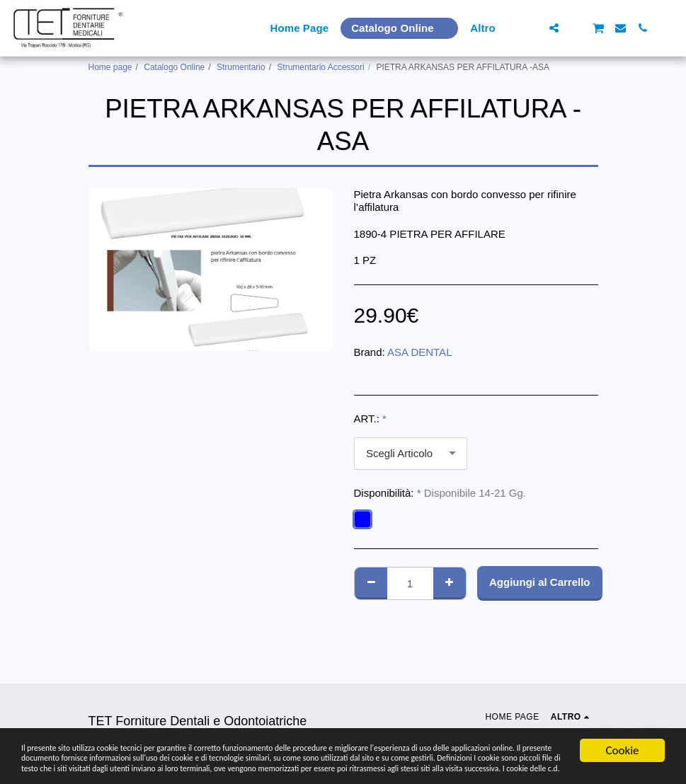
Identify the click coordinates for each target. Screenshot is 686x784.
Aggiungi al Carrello (540, 582)
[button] (532, 28)
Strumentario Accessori (320, 67)
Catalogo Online (174, 67)
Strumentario (241, 67)
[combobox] (411, 454)
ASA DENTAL (419, 352)
